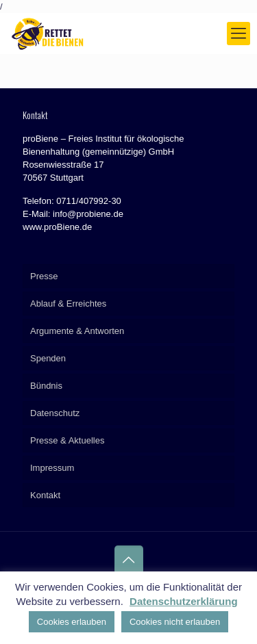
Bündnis (46, 386)
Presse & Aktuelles (67, 440)
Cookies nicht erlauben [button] (175, 622)
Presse (44, 276)
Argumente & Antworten (77, 331)
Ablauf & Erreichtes (68, 304)
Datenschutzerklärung (184, 601)
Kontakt (45, 495)
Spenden (48, 358)
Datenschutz (55, 413)
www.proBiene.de (57, 227)
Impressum (52, 468)
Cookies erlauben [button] (72, 622)
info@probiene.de (88, 214)
